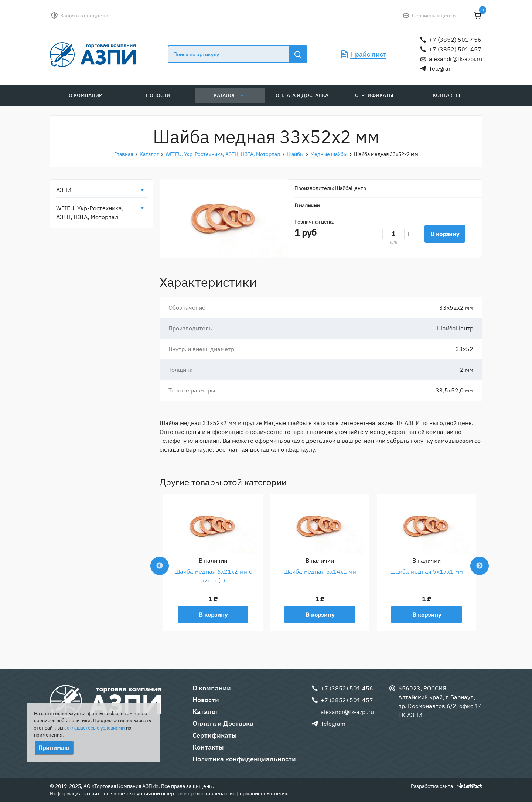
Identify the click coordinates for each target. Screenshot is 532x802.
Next (480, 566)
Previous (160, 566)
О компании (86, 95)
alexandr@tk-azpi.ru (456, 59)
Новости (158, 95)
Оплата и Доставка (302, 95)
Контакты (446, 95)
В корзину (445, 234)
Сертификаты (374, 95)
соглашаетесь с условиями (95, 728)
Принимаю (54, 748)
